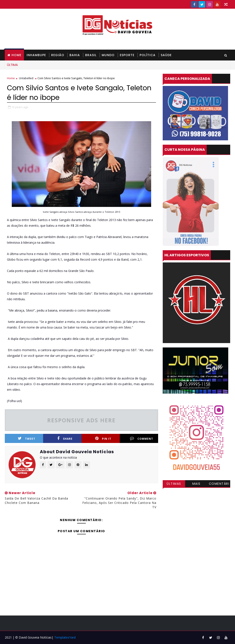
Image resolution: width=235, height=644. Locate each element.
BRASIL (91, 55)
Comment (142, 439)
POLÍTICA (148, 55)
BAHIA (75, 55)
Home (16, 55)
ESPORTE (127, 55)
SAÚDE (166, 55)
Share (65, 439)
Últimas (174, 484)
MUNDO (108, 55)
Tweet (27, 439)
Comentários (219, 484)
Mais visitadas (196, 484)
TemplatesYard (65, 637)
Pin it (103, 439)
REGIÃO (58, 55)
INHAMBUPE (36, 55)
